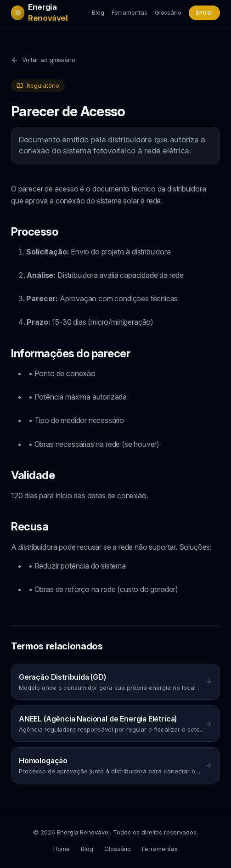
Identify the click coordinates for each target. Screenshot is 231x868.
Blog (98, 12)
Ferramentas (130, 12)
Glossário (168, 12)
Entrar (204, 13)
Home (62, 849)
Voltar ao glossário (43, 60)
